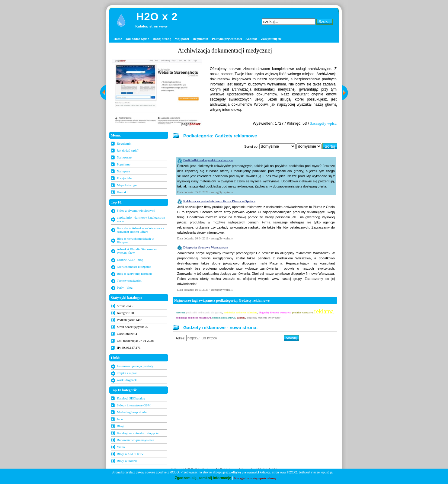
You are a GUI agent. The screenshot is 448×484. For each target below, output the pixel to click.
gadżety (241, 318)
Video (121, 447)
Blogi (120, 426)
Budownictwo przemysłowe (135, 440)
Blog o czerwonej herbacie (135, 274)
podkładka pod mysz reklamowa (193, 318)
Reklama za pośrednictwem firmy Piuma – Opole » (219, 201)
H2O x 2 (157, 16)
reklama (324, 311)
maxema (180, 313)
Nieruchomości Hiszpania (134, 267)
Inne (120, 419)
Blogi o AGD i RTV (130, 454)
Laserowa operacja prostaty (135, 366)
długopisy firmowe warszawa (275, 313)
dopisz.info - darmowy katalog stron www (141, 219)
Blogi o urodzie (127, 461)
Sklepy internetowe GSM (134, 405)
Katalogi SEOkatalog (131, 398)
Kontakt (251, 39)
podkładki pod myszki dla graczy (204, 313)
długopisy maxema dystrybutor (264, 318)
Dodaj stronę (162, 39)
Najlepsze (123, 171)
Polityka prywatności (227, 39)
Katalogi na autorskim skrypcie (138, 433)
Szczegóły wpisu (323, 123)
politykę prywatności (244, 472)
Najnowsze (124, 157)
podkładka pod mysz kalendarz (241, 313)
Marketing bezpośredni (132, 412)
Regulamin (200, 39)
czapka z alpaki (127, 373)
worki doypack (127, 380)
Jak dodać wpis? (137, 39)
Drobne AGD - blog (130, 260)
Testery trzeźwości (129, 280)
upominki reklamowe (224, 318)
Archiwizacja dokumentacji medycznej (225, 50)
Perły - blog (125, 287)
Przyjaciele (124, 178)
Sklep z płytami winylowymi (136, 210)
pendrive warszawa (302, 313)
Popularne (124, 164)
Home (118, 39)
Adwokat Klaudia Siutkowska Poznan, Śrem (137, 251)
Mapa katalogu (127, 185)
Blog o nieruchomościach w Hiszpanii (135, 240)
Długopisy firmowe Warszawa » (206, 247)
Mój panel (182, 39)
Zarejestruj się (271, 39)
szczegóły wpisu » (222, 192)
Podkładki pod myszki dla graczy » (208, 160)
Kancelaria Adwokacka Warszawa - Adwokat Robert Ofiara (140, 230)
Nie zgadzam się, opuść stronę (255, 478)
